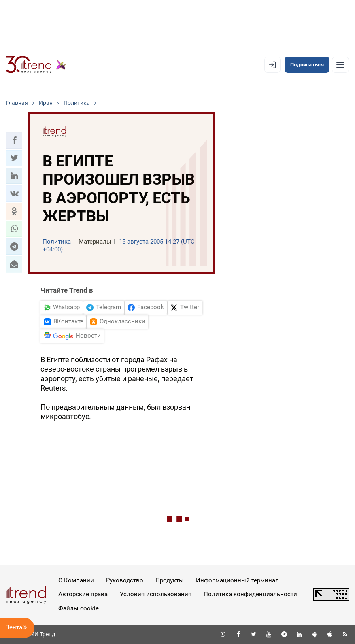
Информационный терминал (237, 580)
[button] (14, 140)
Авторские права (83, 594)
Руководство (125, 580)
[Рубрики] (340, 65)
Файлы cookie (79, 608)
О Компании (76, 580)
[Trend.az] (36, 65)
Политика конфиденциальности (250, 594)
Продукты (170, 580)
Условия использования (156, 594)
